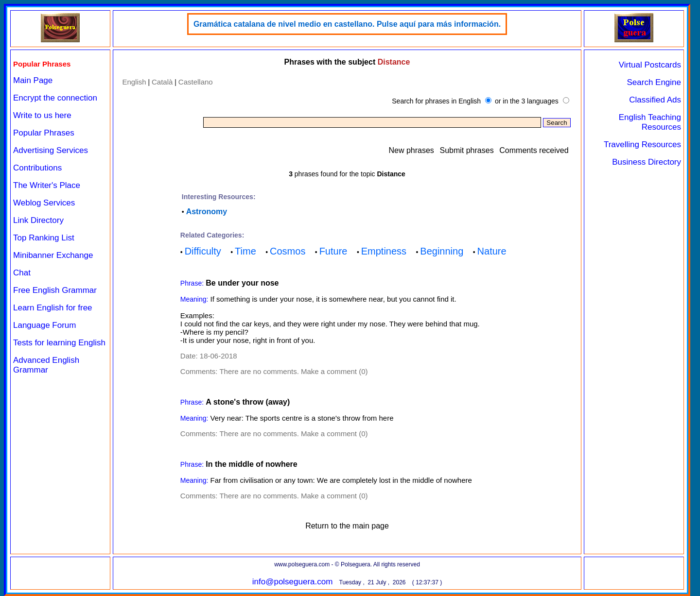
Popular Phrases (44, 133)
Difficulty (203, 251)
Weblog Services (44, 203)
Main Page (33, 80)
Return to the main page (347, 526)
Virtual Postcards (650, 65)
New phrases (411, 150)
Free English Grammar (55, 290)
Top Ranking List (44, 238)
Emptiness (384, 251)
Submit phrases (466, 150)
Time (245, 251)
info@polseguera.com (293, 582)
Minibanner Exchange (53, 255)
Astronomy (207, 212)
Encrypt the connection (55, 98)
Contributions (37, 168)
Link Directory (38, 220)
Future (333, 251)
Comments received (534, 150)
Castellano (196, 82)
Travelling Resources (642, 145)
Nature (492, 251)
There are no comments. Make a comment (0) (293, 371)
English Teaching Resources (650, 122)
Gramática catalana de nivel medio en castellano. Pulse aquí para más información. (347, 24)
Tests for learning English (59, 343)
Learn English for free (53, 308)
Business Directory (647, 162)
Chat (22, 273)
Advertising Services (51, 150)
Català (162, 82)
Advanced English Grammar (46, 365)
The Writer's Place (47, 185)
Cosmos (288, 251)
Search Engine (654, 82)
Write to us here (42, 115)
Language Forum (44, 325)
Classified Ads (655, 100)
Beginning (442, 251)
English (134, 82)
